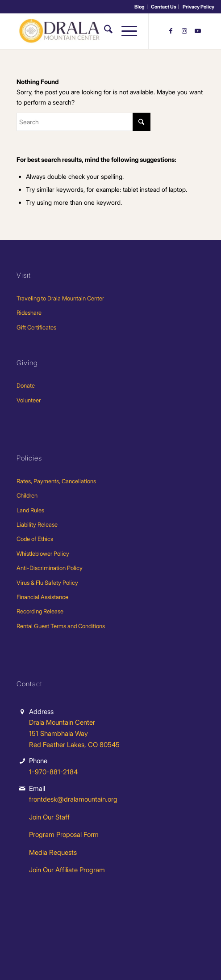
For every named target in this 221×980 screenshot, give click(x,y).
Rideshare (29, 313)
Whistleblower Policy (43, 553)
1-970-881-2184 (53, 772)
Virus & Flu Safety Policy (47, 583)
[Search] (104, 31)
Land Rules (30, 510)
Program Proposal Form (64, 834)
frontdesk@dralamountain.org (73, 799)
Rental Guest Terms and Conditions (61, 626)
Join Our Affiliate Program (67, 870)
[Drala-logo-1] (92, 31)
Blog (140, 7)
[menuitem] (140, 7)
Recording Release (40, 611)
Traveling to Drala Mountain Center (60, 298)
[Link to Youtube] (198, 31)
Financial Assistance (42, 597)
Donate (26, 385)
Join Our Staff (49, 817)
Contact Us (164, 7)
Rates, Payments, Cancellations (56, 481)
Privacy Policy (198, 7)
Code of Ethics (35, 539)
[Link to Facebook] (171, 31)
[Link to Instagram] (184, 31)
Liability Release (37, 524)
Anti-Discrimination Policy (50, 568)
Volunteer (29, 400)
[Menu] (125, 31)
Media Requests (53, 852)
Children (27, 495)
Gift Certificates (36, 327)
